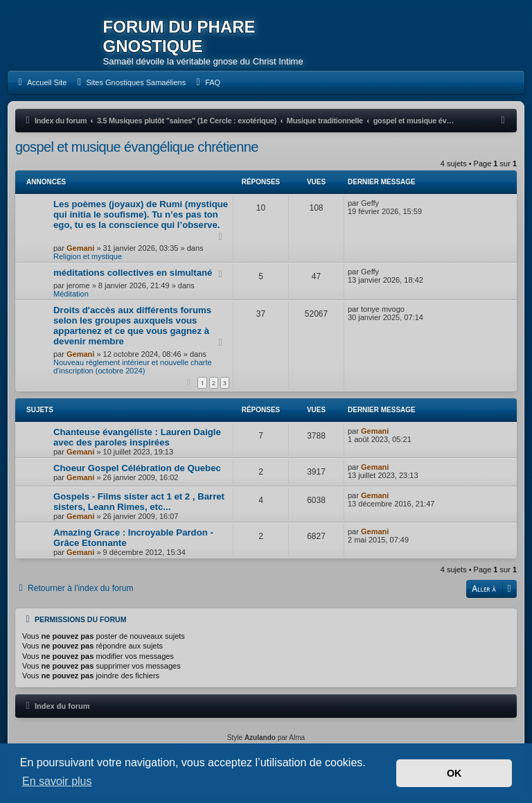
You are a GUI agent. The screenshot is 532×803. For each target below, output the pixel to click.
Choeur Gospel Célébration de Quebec (137, 468)
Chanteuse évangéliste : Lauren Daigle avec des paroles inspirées (137, 437)
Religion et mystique (88, 256)
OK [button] (454, 773)
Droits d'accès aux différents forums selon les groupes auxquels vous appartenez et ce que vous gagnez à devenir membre (132, 326)
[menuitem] (41, 82)
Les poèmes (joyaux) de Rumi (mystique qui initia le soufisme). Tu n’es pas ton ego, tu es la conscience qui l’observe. (141, 214)
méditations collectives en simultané (133, 273)
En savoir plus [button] (57, 781)
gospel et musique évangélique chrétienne (137, 147)
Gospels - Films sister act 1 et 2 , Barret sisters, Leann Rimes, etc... (139, 502)
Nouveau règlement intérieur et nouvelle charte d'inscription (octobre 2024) (133, 367)
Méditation (71, 294)
